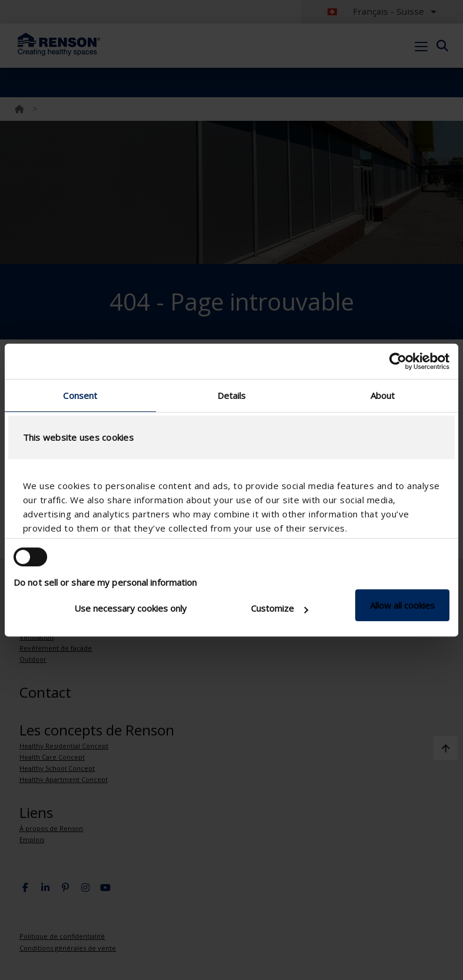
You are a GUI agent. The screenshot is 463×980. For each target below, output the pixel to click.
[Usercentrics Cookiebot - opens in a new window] (398, 361)
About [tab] (383, 395)
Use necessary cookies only (130, 608)
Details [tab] (232, 395)
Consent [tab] (80, 395)
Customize (280, 608)
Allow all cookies (402, 605)
